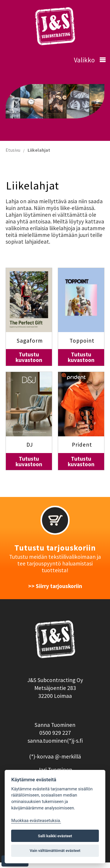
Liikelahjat (39, 150)
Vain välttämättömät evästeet (55, 851)
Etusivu (13, 150)
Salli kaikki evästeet (55, 836)
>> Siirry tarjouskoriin (55, 586)
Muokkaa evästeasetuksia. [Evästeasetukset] (36, 821)
